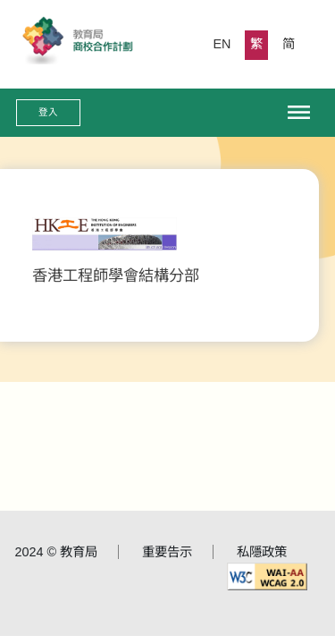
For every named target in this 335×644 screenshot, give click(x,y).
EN (222, 44)
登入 (48, 112)
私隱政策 (262, 552)
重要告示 (167, 552)
